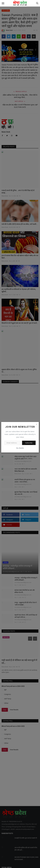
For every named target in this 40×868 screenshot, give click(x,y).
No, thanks (20, 448)
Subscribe (29, 443)
